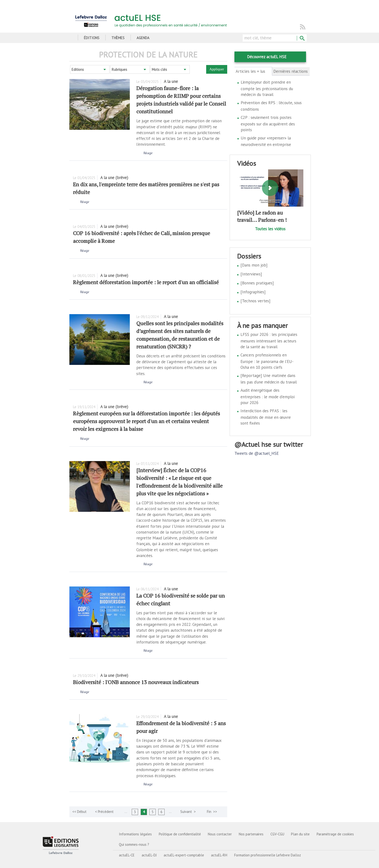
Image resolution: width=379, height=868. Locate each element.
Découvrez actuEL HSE (267, 57)
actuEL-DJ (149, 855)
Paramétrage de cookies (335, 834)
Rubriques (119, 69)
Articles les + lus (253, 71)
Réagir (148, 153)
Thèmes (118, 38)
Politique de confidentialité (180, 834)
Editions (78, 69)
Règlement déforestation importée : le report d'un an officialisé (146, 282)
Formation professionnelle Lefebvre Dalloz (268, 855)
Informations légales (135, 834)
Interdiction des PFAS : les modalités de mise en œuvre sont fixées (266, 417)
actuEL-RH (219, 855)
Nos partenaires (251, 834)
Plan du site (300, 834)
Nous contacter (220, 834)
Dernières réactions (291, 71)
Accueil (71, 38)
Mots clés (159, 69)
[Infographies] (253, 292)
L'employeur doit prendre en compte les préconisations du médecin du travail (267, 88)
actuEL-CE (127, 855)
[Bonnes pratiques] (257, 283)
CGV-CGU (277, 834)
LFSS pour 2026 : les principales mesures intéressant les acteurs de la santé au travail (269, 341)
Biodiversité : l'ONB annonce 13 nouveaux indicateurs (136, 682)
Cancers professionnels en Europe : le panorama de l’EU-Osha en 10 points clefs (267, 361)
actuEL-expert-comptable (184, 855)
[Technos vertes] (255, 301)
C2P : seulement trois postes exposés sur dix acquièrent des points (268, 124)
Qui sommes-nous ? (134, 844)
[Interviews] (251, 274)
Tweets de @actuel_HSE (257, 453)
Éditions (92, 38)
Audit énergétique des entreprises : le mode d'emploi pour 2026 (268, 396)
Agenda (143, 38)
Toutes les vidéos (270, 229)
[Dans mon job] (254, 265)
